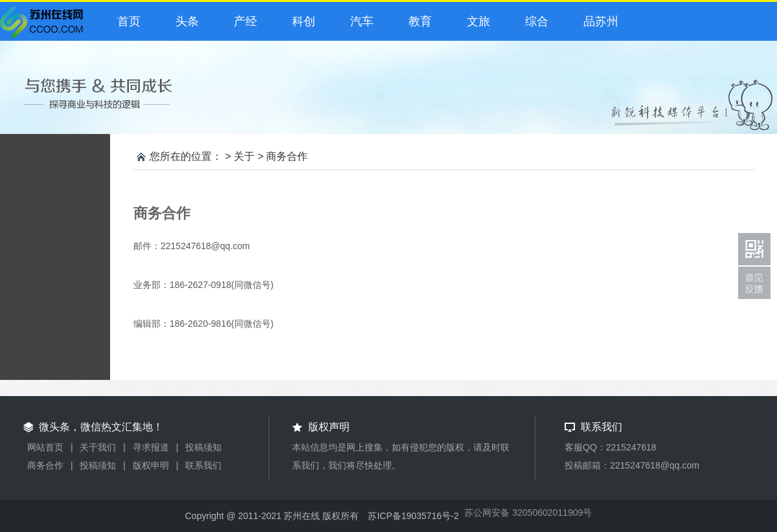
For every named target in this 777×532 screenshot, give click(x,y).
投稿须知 (203, 447)
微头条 (45, 25)
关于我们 (98, 447)
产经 (242, 21)
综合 (534, 21)
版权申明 (151, 465)
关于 (244, 156)
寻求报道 (151, 447)
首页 (126, 21)
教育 (417, 21)
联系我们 (203, 465)
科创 (300, 21)
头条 (184, 21)
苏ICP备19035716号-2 (413, 516)
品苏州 (598, 21)
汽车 (359, 21)
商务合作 (287, 156)
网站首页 (45, 447)
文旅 (475, 21)
